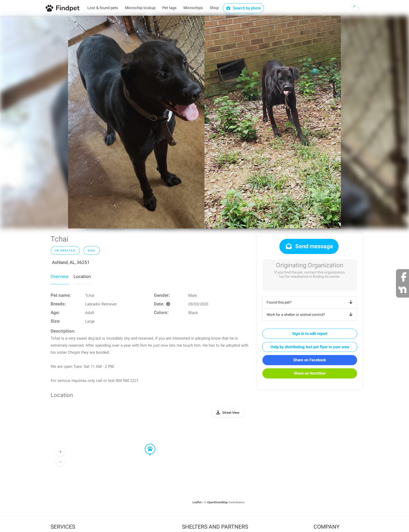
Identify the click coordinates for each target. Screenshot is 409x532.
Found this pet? (311, 302)
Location (82, 276)
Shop (214, 8)
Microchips (193, 8)
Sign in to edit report (310, 334)
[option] (136, 122)
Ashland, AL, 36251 (71, 262)
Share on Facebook (310, 360)
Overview (60, 276)
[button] (146, 444)
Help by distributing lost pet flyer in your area (310, 347)
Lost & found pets (103, 8)
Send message (309, 246)
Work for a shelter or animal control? (311, 315)
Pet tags (169, 8)
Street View (231, 413)
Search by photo (243, 8)
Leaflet (197, 502)
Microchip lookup (140, 8)
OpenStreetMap (217, 502)
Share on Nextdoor (310, 373)
